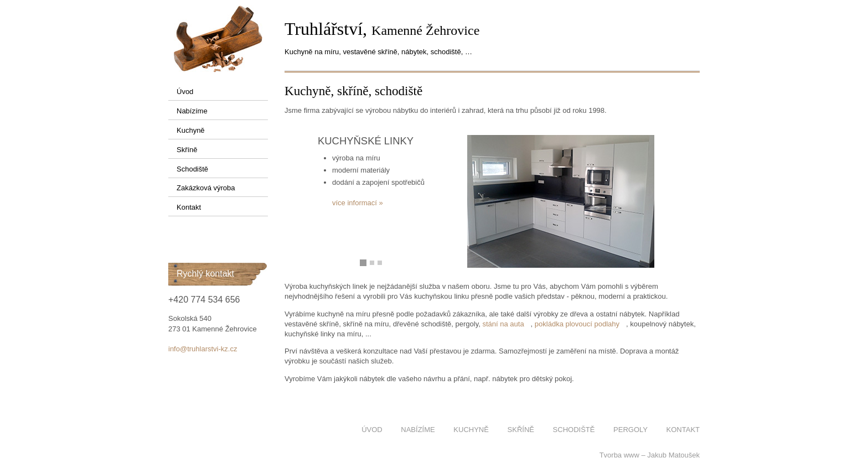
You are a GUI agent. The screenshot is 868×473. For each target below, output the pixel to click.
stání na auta (503, 324)
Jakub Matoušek (673, 455)
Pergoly (631, 430)
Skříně (187, 150)
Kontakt (189, 207)
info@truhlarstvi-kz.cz (203, 349)
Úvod (185, 92)
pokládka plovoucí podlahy (577, 324)
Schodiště (192, 169)
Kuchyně (191, 130)
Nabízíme (192, 111)
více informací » (358, 203)
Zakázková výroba (206, 188)
